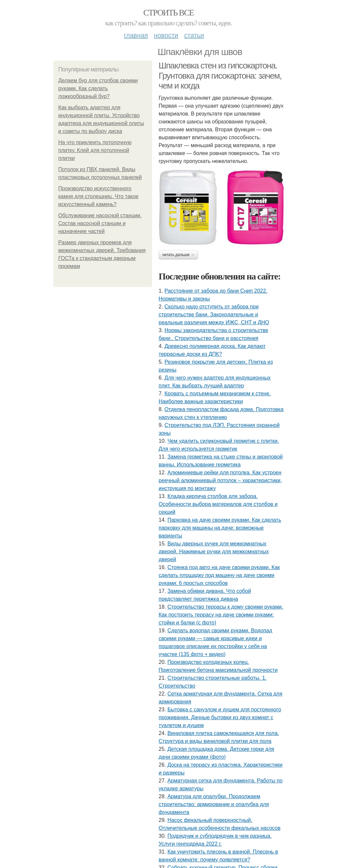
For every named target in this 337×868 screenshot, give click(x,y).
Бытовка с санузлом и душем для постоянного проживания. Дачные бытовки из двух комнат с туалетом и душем (220, 717)
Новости (166, 35)
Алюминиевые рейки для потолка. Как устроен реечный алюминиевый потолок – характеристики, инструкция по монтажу (220, 480)
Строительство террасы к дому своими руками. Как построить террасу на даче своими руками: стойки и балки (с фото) (221, 615)
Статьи (194, 35)
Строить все (168, 13)
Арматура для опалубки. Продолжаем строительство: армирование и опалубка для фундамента (214, 804)
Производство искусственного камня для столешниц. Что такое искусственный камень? (98, 196)
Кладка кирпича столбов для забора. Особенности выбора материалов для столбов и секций (218, 504)
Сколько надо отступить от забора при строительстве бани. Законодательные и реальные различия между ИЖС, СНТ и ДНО (214, 315)
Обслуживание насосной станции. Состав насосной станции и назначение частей (100, 223)
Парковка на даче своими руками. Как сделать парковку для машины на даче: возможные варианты (220, 528)
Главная (136, 35)
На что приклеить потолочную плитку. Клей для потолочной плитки (95, 150)
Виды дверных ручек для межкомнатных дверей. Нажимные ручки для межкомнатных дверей (214, 552)
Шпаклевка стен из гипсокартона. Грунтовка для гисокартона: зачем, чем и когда (220, 76)
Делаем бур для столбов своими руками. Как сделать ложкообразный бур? (98, 88)
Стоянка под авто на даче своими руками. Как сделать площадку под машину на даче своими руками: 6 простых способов (219, 575)
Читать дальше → (178, 255)
